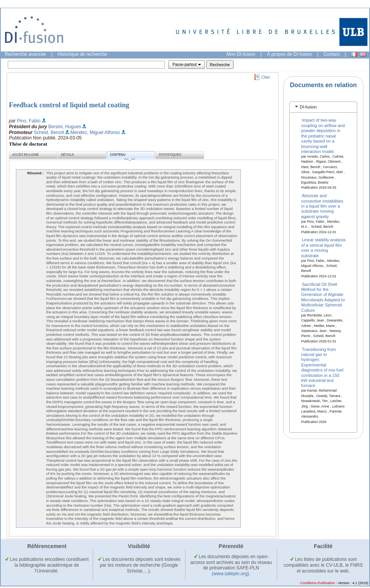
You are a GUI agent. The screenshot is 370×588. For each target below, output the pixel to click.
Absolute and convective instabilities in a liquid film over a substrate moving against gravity (322, 206)
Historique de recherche (82, 54)
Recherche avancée (25, 54)
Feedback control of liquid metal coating (69, 105)
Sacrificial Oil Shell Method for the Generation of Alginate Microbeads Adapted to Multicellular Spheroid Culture (323, 297)
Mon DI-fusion (241, 54)
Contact (331, 54)
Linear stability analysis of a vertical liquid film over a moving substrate (324, 248)
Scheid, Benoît (49, 132)
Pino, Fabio (29, 121)
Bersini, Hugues (65, 127)
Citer (266, 77)
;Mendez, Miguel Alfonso (94, 132)
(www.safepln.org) (230, 574)
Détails (67, 155)
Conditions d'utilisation (317, 583)
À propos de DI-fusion (289, 54)
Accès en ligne (25, 155)
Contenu (122, 156)
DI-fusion (308, 107)
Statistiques (170, 155)
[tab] (323, 107)
